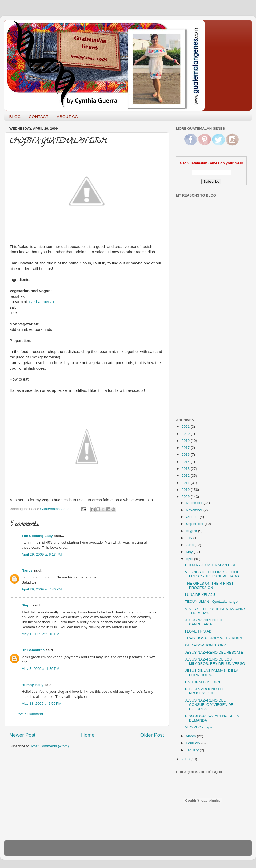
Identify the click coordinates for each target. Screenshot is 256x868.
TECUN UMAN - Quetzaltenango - (213, 602)
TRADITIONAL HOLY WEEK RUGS (214, 638)
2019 (186, 441)
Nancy (27, 570)
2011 (186, 483)
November (195, 510)
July (190, 538)
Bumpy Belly (33, 685)
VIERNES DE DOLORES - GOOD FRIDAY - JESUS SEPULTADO (212, 574)
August (192, 531)
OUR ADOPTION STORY (205, 645)
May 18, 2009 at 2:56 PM (41, 704)
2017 (186, 448)
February (194, 743)
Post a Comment (30, 714)
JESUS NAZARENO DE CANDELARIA (204, 622)
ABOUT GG (67, 117)
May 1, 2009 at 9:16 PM (40, 634)
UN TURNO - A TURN (203, 682)
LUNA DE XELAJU (200, 595)
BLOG (15, 117)
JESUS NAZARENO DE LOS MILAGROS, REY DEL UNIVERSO (215, 661)
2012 (186, 476)
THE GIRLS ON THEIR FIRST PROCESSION (209, 586)
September (195, 524)
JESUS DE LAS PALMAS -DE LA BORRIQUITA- (212, 673)
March (191, 736)
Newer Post (22, 735)
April (190, 559)
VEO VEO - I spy (199, 727)
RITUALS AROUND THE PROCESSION (205, 691)
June (190, 545)
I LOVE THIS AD (198, 631)
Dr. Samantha (33, 650)
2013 (186, 469)
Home (88, 735)
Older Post (152, 735)
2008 (186, 759)
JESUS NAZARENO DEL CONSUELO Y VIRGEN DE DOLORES (209, 705)
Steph (27, 605)
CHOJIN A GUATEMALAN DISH (211, 565)
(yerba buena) (41, 302)
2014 (186, 462)
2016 (186, 455)
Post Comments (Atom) (50, 746)
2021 (186, 427)
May (190, 552)
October (193, 517)
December (195, 503)
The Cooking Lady (37, 536)
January (193, 750)
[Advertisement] (197, 328)
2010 (186, 490)
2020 (186, 434)
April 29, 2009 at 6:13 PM (42, 554)
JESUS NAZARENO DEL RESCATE (214, 652)
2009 (186, 497)
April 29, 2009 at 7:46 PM (42, 589)
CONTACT (39, 117)
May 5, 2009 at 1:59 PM (40, 669)
